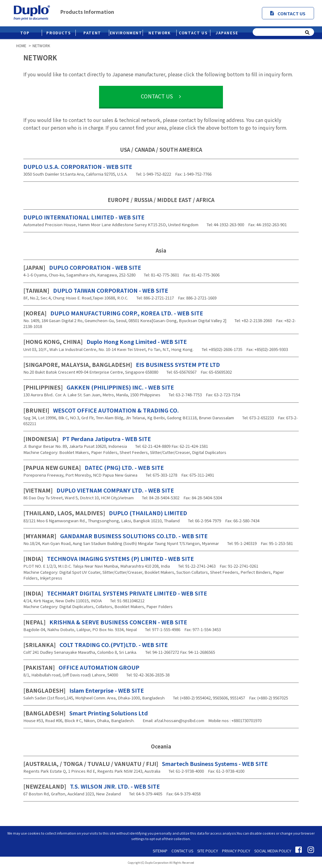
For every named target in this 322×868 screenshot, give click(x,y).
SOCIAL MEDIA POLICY (273, 851)
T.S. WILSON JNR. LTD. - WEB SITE (92, 786)
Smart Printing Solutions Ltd (86, 713)
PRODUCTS (59, 33)
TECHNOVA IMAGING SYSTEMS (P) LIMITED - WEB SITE (109, 558)
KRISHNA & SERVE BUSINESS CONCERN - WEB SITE (105, 622)
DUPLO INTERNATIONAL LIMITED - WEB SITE (84, 217)
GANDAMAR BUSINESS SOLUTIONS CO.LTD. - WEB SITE (115, 536)
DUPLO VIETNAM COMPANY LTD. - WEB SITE (99, 490)
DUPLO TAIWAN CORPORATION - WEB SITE (96, 290)
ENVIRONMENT (126, 33)
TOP (25, 33)
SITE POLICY (208, 851)
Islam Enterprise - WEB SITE (84, 690)
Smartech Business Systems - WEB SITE (146, 763)
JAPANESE (227, 33)
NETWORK (159, 33)
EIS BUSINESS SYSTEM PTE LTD (122, 364)
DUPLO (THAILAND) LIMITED (105, 513)
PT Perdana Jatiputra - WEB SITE (87, 439)
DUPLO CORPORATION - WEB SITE (82, 267)
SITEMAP (160, 851)
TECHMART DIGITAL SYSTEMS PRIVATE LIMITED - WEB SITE (115, 593)
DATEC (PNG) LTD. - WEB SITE (94, 467)
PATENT (92, 33)
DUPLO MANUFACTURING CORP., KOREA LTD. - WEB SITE (113, 313)
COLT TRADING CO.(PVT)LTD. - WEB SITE (96, 645)
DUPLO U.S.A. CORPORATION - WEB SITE (78, 166)
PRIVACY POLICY (236, 851)
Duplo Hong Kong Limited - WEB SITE (105, 341)
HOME (21, 46)
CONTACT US (288, 13)
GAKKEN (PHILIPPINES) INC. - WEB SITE (99, 387)
